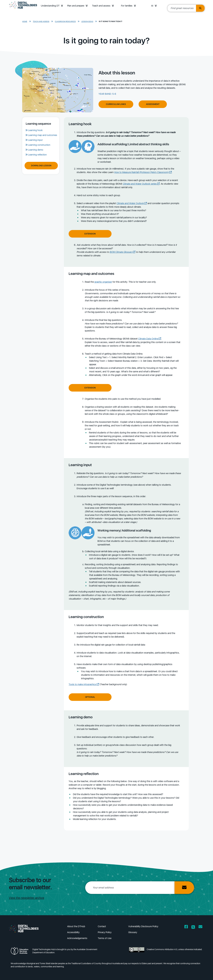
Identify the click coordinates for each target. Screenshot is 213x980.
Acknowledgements (77, 938)
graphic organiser (103, 282)
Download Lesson (41, 166)
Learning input (35, 140)
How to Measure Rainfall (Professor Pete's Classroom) (143, 172)
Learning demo (36, 150)
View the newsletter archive (27, 898)
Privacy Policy (105, 932)
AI (152, 6)
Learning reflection (37, 155)
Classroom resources (65, 21)
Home (25, 21)
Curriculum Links (116, 104)
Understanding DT (50, 6)
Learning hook (35, 130)
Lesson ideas (87, 21)
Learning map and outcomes (43, 135)
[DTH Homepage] (23, 9)
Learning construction (39, 145)
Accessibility (73, 932)
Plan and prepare (76, 6)
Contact (102, 926)
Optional (90, 697)
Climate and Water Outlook (132, 203)
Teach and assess (101, 6)
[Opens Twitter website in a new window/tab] (193, 927)
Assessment (153, 104)
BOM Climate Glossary (122, 252)
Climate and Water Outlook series (141, 184)
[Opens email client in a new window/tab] (200, 927)
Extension (90, 234)
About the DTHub (76, 926)
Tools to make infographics (84, 684)
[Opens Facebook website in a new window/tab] (186, 927)
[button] (62, 6)
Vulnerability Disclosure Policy (143, 926)
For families (127, 6)
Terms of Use (105, 938)
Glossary (133, 932)
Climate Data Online (150, 339)
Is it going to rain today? (110, 21)
